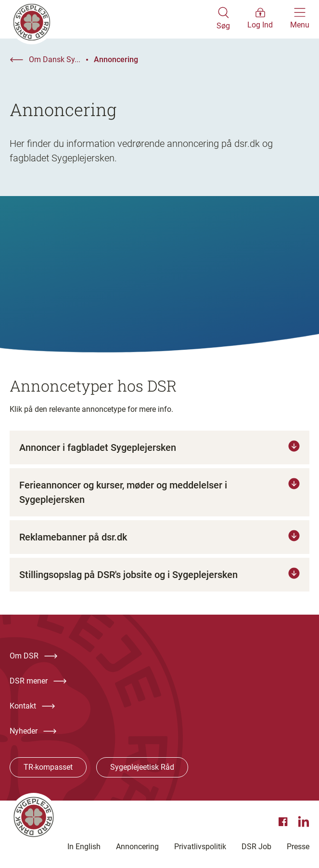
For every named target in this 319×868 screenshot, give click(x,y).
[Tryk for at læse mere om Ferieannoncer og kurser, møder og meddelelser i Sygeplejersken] (159, 492)
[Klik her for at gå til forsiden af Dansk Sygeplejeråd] (113, 19)
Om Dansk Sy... (55, 59)
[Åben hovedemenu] (300, 19)
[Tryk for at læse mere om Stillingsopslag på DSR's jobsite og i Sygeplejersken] (159, 575)
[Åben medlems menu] (260, 19)
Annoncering (116, 59)
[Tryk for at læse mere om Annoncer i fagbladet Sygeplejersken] (159, 447)
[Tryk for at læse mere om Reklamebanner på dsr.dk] (159, 537)
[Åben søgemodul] (223, 19)
